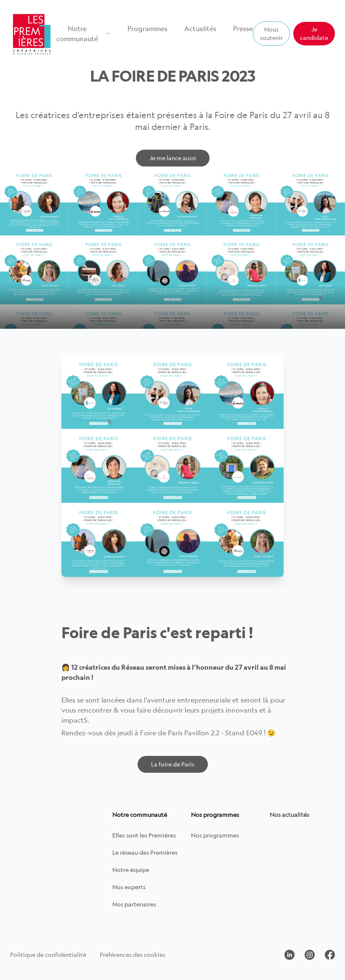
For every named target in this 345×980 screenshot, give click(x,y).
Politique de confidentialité (48, 955)
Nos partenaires (134, 904)
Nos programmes (215, 835)
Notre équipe (131, 870)
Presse (243, 29)
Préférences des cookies (133, 955)
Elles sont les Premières (144, 835)
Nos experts (129, 887)
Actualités (200, 29)
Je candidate (314, 33)
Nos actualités (289, 815)
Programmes (147, 29)
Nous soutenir (271, 33)
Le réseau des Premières (145, 852)
